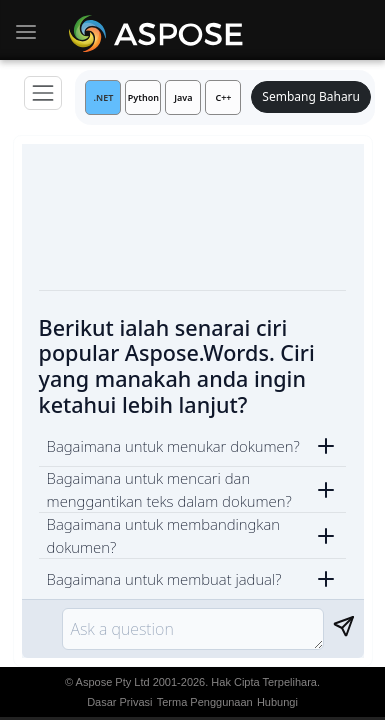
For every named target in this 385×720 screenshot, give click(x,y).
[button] (193, 446)
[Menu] (43, 93)
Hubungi (277, 702)
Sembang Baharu (311, 96)
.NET (104, 97)
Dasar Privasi (119, 702)
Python (143, 97)
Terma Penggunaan (205, 702)
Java (183, 97)
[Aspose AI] (159, 30)
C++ (223, 97)
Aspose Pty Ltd (113, 682)
